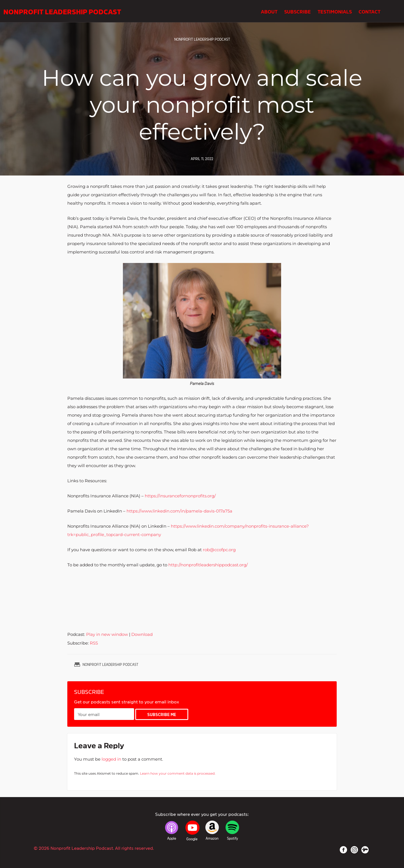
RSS (94, 643)
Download (142, 634)
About (269, 11)
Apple (172, 838)
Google (192, 839)
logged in (111, 759)
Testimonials (335, 11)
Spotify (232, 838)
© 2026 (94, 848)
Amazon (212, 838)
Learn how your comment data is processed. (178, 773)
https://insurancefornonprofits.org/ (180, 496)
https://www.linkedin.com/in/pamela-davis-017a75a (179, 511)
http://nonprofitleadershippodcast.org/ (208, 565)
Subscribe (298, 11)
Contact (369, 11)
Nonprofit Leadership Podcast (62, 11)
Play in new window (107, 634)
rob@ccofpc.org (219, 550)
